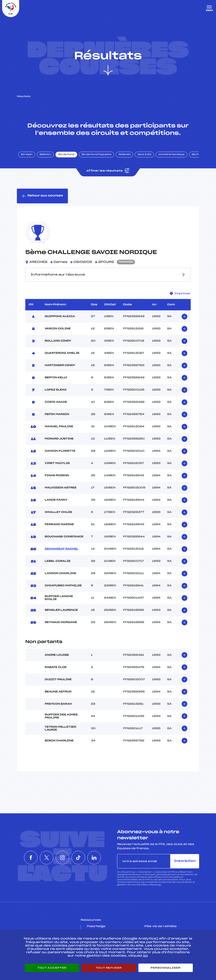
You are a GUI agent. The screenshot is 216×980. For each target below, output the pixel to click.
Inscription (185, 861)
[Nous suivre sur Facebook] (24, 858)
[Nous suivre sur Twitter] (43, 858)
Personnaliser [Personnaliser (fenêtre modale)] (166, 968)
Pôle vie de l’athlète (161, 926)
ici (160, 885)
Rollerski (124, 155)
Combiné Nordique (171, 155)
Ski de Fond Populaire (97, 155)
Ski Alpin (27, 155)
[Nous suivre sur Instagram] (62, 858)
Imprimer (180, 293)
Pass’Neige (96, 926)
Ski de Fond (66, 155)
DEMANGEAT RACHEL (61, 549)
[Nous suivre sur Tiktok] (82, 858)
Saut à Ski (144, 155)
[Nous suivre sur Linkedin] (101, 858)
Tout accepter (52, 968)
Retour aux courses (42, 196)
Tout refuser (109, 968)
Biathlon (45, 155)
